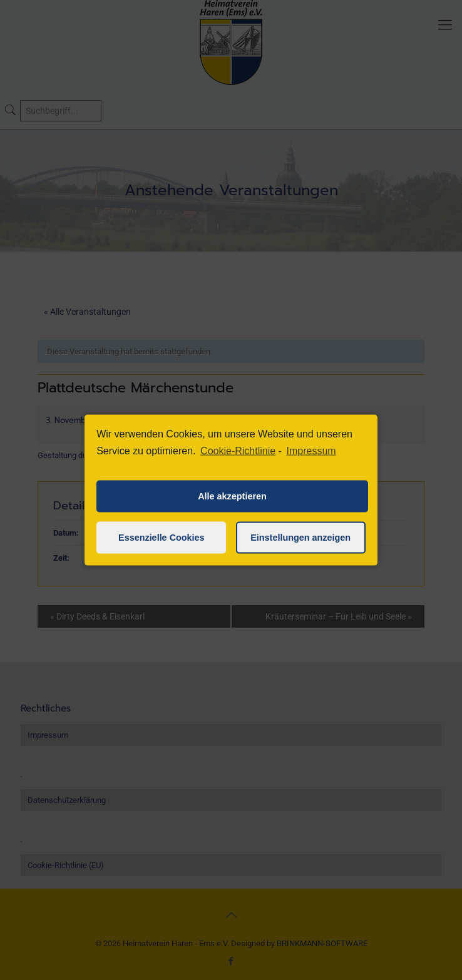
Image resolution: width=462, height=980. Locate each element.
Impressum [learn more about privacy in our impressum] (311, 451)
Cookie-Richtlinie (238, 451)
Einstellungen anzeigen (300, 538)
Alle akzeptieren (232, 496)
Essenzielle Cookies (162, 538)
